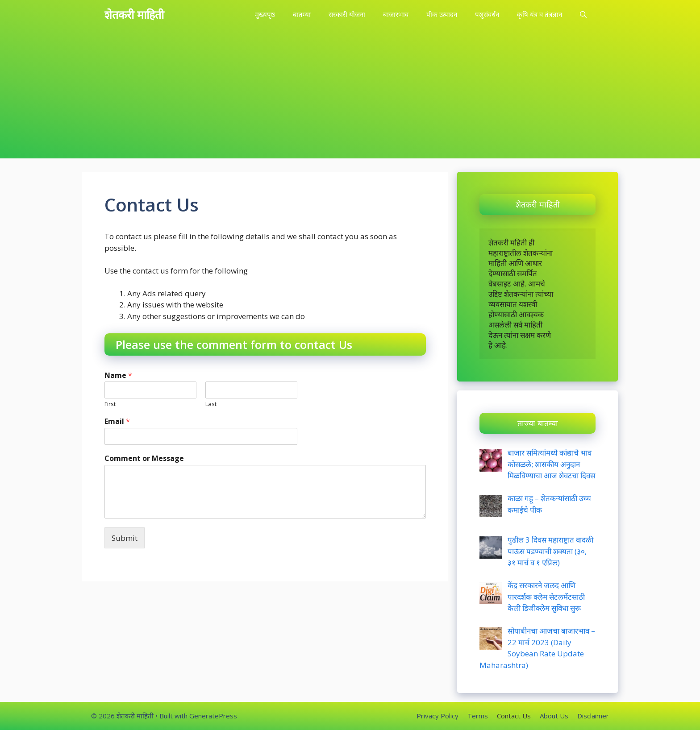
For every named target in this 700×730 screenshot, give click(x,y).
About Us (554, 716)
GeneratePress (213, 716)
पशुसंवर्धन (487, 14)
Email (117, 421)
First (110, 404)
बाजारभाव (396, 14)
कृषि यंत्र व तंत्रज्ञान (540, 14)
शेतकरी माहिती (134, 14)
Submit (125, 538)
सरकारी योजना (347, 14)
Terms (478, 716)
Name (118, 375)
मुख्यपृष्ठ (265, 14)
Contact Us (514, 716)
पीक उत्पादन (442, 14)
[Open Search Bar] (583, 15)
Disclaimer (593, 716)
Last (211, 404)
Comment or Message (144, 458)
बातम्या (302, 14)
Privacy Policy (437, 716)
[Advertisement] (350, 96)
